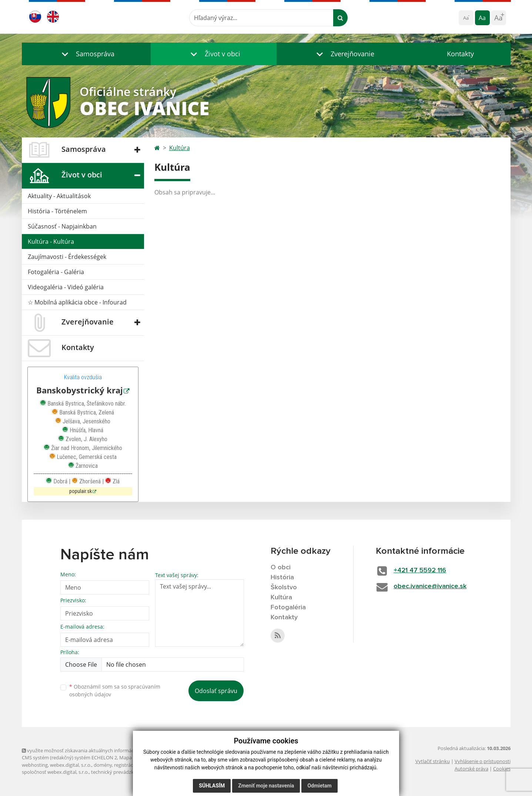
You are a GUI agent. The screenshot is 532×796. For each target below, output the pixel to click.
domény (103, 765)
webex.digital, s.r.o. (71, 765)
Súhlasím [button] (212, 786)
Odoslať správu (216, 691)
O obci (281, 567)
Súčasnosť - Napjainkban (62, 226)
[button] (86, 54)
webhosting (35, 765)
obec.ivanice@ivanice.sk (430, 586)
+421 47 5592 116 (420, 570)
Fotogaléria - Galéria (56, 272)
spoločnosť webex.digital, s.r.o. (55, 772)
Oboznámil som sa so (115, 690)
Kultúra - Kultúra (51, 242)
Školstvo (284, 587)
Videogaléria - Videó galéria (66, 287)
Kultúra (180, 148)
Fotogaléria (288, 607)
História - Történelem (57, 211)
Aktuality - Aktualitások (59, 196)
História (282, 577)
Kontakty (460, 54)
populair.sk (81, 491)
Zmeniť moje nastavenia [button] (266, 786)
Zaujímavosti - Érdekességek (67, 257)
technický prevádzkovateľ (119, 772)
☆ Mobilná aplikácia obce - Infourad (77, 302)
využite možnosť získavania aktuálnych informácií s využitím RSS (95, 750)
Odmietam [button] (319, 786)
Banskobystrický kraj (80, 390)
